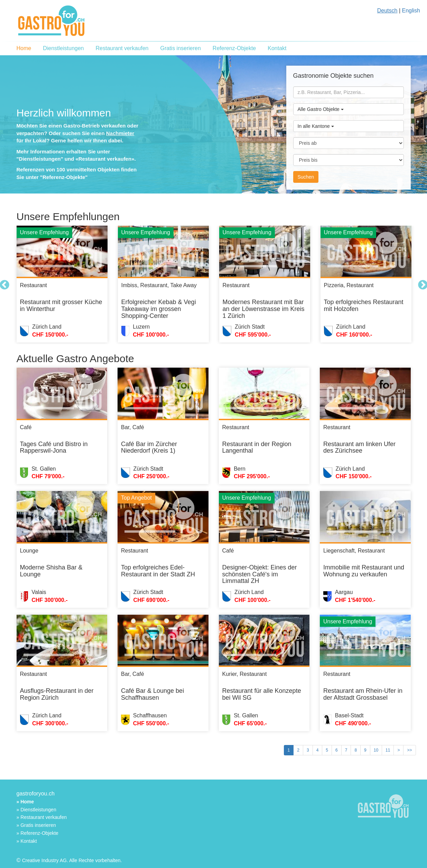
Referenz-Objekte (234, 48)
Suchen (306, 177)
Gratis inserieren (180, 48)
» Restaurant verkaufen (42, 817)
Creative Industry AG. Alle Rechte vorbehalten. (72, 860)
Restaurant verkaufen (122, 48)
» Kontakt (27, 841)
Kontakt (277, 48)
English (411, 11)
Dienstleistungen (63, 48)
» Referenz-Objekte (38, 833)
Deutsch (387, 11)
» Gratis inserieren (36, 825)
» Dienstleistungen (36, 810)
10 (376, 750)
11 (388, 750)
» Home (25, 802)
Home (24, 48)
